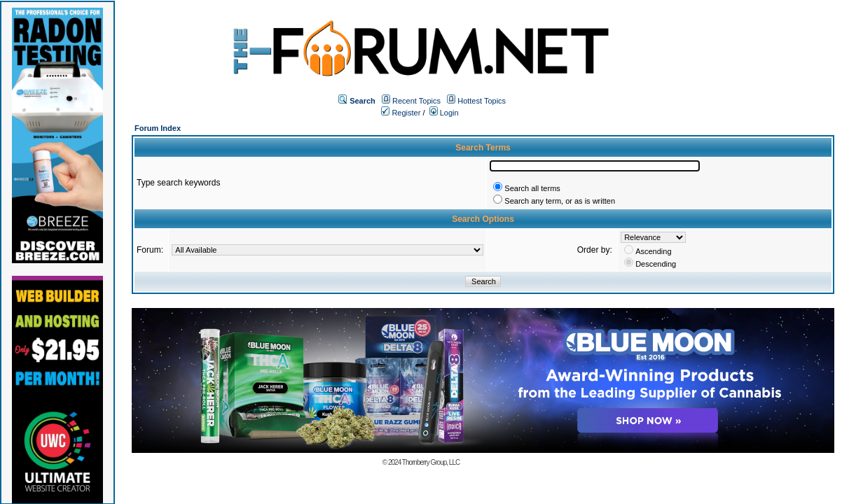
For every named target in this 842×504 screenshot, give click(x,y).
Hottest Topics (482, 101)
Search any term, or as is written (560, 201)
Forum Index (158, 128)
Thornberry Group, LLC (431, 462)
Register (401, 113)
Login (444, 113)
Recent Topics (416, 101)
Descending (656, 264)
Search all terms (532, 188)
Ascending (653, 251)
